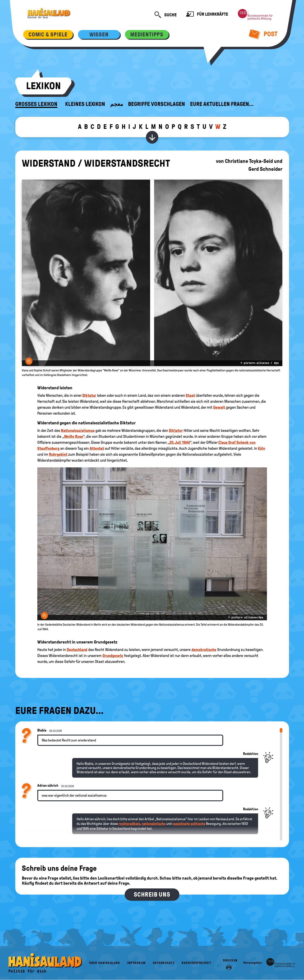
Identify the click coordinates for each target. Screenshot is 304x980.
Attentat (97, 448)
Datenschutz (164, 963)
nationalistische (154, 824)
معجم (117, 104)
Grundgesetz (113, 656)
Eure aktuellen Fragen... (222, 104)
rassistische (181, 824)
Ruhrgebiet (58, 454)
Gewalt (219, 407)
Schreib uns (152, 894)
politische (198, 824)
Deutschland (77, 650)
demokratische (204, 650)
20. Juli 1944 (180, 442)
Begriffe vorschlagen (157, 104)
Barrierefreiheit (196, 963)
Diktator (176, 431)
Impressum (136, 963)
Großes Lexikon (36, 104)
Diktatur (89, 395)
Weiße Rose (74, 436)
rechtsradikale (129, 824)
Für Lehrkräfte (207, 15)
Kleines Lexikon (85, 104)
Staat (190, 395)
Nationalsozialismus (78, 431)
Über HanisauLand (104, 963)
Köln (262, 448)
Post (263, 34)
